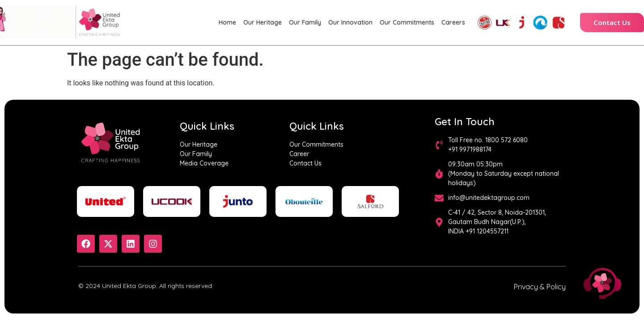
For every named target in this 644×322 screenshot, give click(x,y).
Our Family (305, 22)
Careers (453, 22)
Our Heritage (263, 22)
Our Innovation (350, 22)
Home (227, 22)
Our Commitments (407, 22)
